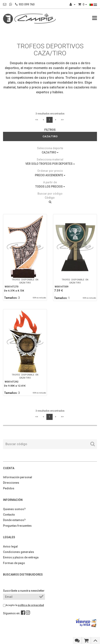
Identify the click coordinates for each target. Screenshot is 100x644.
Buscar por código (50, 194)
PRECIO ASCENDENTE (50, 175)
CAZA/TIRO (50, 152)
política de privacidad (31, 605)
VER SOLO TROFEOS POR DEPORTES (50, 164)
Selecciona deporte (50, 148)
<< (37, 120)
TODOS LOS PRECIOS (50, 187)
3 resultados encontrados (50, 114)
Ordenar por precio (50, 171)
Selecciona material (50, 159)
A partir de (50, 182)
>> (62, 120)
